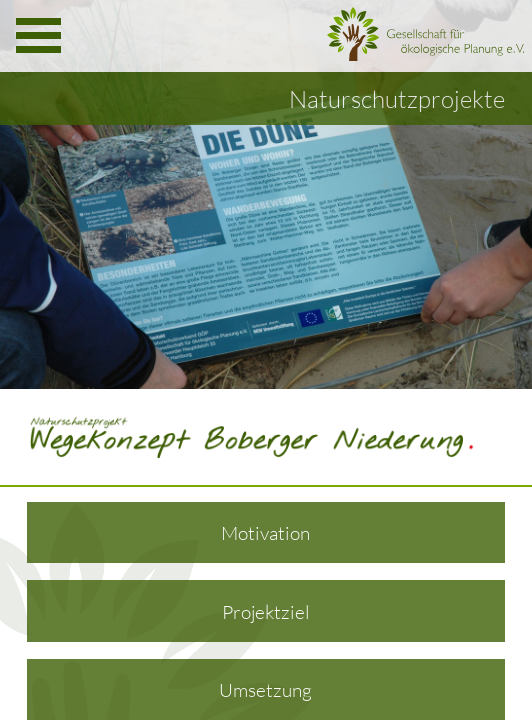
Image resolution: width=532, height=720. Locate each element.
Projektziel (266, 611)
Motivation (265, 532)
